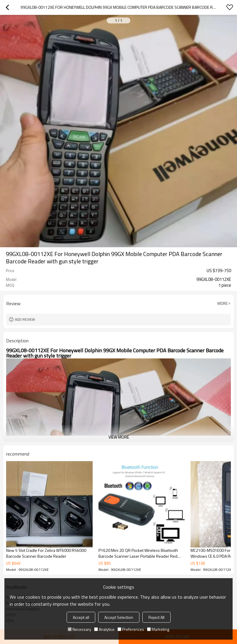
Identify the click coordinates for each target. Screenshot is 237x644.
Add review (25, 319)
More (223, 303)
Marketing (158, 629)
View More (119, 437)
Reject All (156, 617)
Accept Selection (119, 617)
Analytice (104, 629)
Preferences (131, 629)
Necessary (79, 629)
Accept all (81, 617)
